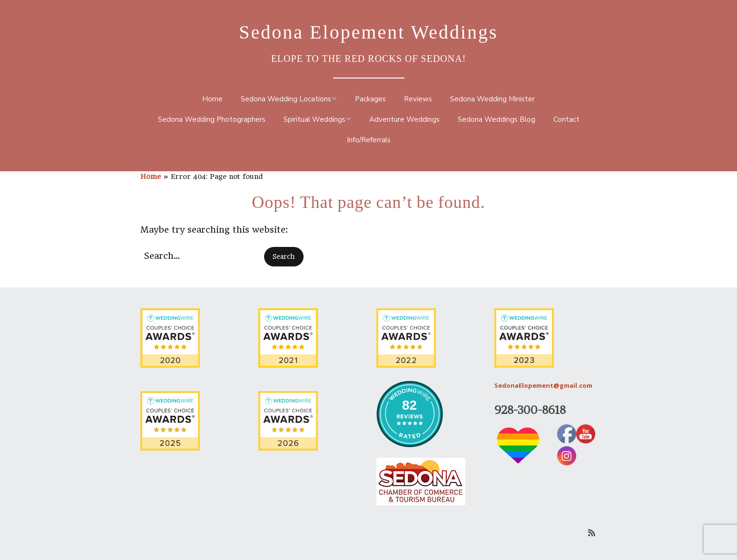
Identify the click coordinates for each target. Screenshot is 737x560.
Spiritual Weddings (314, 119)
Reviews (418, 99)
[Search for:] (201, 256)
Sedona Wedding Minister (492, 99)
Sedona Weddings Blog (496, 119)
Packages (370, 99)
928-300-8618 (530, 410)
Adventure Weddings (404, 119)
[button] (284, 257)
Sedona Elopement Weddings (368, 32)
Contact (566, 119)
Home (212, 99)
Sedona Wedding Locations (286, 99)
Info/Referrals (369, 140)
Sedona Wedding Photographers (212, 119)
